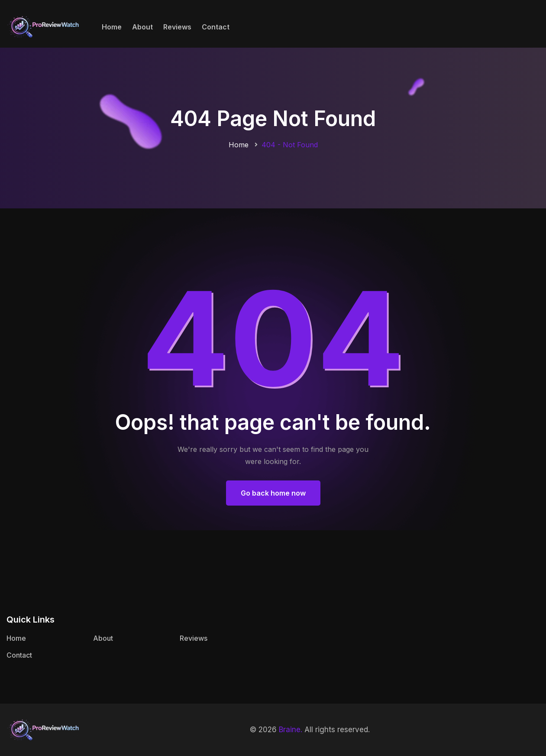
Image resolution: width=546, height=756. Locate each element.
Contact (216, 27)
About (142, 27)
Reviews (177, 27)
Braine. (291, 730)
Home (112, 27)
